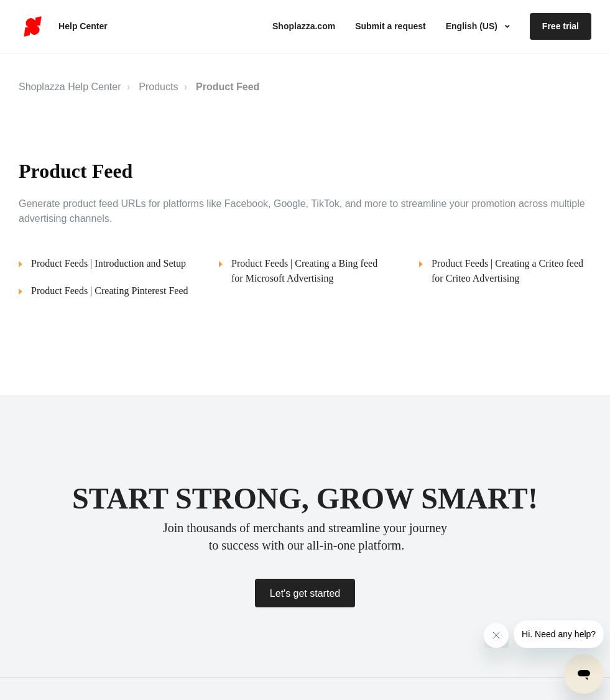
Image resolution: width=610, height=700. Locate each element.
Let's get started (305, 593)
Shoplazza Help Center (70, 87)
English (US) (473, 26)
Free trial (561, 26)
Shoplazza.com (304, 26)
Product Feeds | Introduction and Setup (109, 263)
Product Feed (228, 87)
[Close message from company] (496, 635)
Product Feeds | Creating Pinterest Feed (110, 291)
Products (158, 87)
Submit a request (390, 26)
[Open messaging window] (584, 674)
